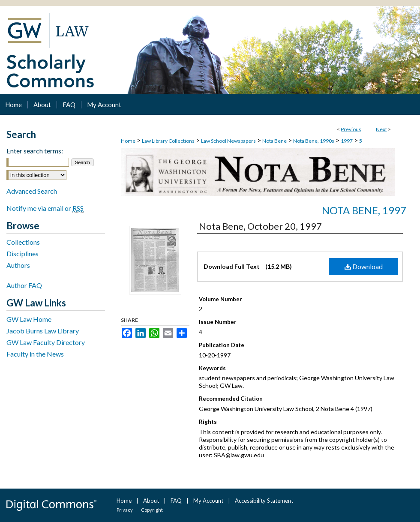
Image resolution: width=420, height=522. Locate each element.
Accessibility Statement (264, 501)
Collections (23, 242)
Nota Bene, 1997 (364, 210)
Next (381, 129)
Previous (351, 129)
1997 (347, 141)
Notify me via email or (45, 208)
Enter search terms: (35, 151)
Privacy (125, 510)
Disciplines (22, 253)
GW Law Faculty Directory (46, 342)
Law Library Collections (168, 141)
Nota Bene (274, 141)
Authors (18, 265)
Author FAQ (24, 285)
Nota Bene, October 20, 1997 (260, 226)
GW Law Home (29, 319)
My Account (208, 501)
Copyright (152, 510)
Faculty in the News (35, 354)
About (151, 501)
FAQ (176, 501)
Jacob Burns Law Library (43, 331)
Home (128, 141)
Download (364, 266)
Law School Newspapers (228, 141)
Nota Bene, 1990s (314, 141)
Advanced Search (32, 191)
